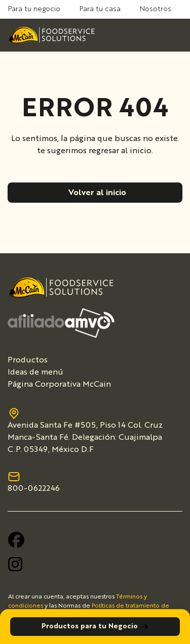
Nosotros (156, 9)
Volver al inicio (97, 193)
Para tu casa (100, 9)
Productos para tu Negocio (95, 627)
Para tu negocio (34, 9)
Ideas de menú (35, 373)
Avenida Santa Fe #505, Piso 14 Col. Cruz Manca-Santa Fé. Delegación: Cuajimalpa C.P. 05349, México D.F (85, 431)
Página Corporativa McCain (59, 385)
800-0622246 (34, 482)
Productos (28, 360)
